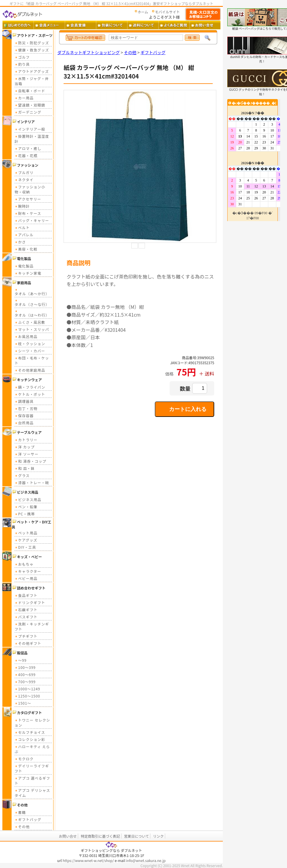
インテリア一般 (30, 129)
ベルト (22, 227)
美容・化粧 (26, 249)
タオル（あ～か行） (32, 292)
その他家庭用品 (30, 370)
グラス (22, 475)
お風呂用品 (26, 336)
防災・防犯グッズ (32, 43)
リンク (158, 836)
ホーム (143, 12)
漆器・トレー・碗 (32, 483)
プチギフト (26, 636)
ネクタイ (24, 180)
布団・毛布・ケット (32, 360)
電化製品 (24, 266)
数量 (185, 388)
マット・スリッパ (32, 329)
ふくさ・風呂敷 (30, 322)
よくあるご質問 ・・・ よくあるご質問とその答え (174, 25)
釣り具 (22, 64)
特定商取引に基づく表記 (100, 836)
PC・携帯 (25, 514)
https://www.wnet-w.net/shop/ (88, 860)
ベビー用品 (26, 578)
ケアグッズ (26, 540)
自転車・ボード (30, 91)
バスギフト (26, 617)
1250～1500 (27, 696)
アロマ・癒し (28, 148)
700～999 (25, 682)
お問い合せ (68, 836)
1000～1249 (27, 689)
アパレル (24, 235)
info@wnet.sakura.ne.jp (146, 860)
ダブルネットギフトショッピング (89, 52)
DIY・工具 (25, 547)
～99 (20, 660)
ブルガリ (24, 172)
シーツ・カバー (30, 351)
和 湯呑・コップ (30, 461)
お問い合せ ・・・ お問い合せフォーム (205, 25)
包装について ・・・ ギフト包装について (112, 25)
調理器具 (24, 401)
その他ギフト (28, 643)
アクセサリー (28, 199)
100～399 (25, 667)
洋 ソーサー (26, 454)
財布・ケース (28, 213)
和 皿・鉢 (25, 468)
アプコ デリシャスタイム (32, 793)
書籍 (20, 812)
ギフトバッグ (28, 819)
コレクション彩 (30, 739)
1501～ (23, 703)
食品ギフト (26, 595)
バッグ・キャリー (32, 220)
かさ (20, 242)
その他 (22, 826)
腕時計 (22, 206)
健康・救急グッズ (32, 50)
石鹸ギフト (26, 610)
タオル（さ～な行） (32, 302)
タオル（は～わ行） (32, 313)
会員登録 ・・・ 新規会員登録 (80, 25)
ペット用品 (26, 533)
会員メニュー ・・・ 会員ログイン (49, 25)
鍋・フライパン (30, 387)
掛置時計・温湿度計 (32, 139)
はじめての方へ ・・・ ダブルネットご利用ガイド (18, 25)
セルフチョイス (30, 732)
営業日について (137, 836)
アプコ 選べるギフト (32, 781)
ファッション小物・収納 (30, 189)
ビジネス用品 (28, 499)
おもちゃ (24, 564)
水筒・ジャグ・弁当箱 (32, 81)
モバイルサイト (167, 12)
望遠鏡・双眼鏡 (30, 105)
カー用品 (24, 98)
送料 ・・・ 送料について (143, 25)
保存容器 (24, 416)
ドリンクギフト (30, 602)
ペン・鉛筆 (26, 507)
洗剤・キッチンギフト (32, 626)
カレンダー (254, 160)
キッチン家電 (28, 273)
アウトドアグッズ (32, 71)
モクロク (24, 759)
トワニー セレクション (32, 722)
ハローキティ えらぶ (32, 749)
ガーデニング (28, 112)
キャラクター (28, 571)
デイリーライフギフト (32, 768)
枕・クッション (30, 344)
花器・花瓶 (26, 155)
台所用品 (24, 423)
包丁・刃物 (26, 408)
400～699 (25, 674)
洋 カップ (25, 447)
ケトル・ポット (30, 394)
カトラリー (26, 440)
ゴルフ (22, 57)
